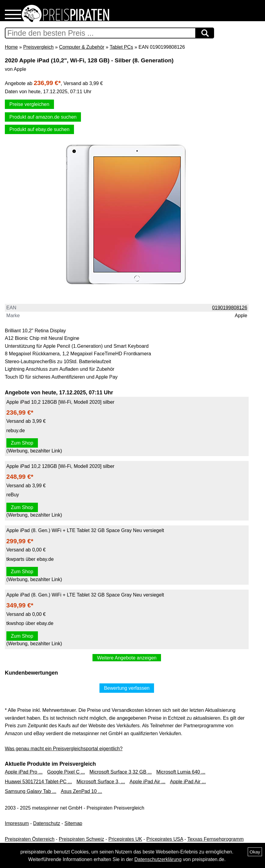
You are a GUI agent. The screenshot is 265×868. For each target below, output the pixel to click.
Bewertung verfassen (127, 688)
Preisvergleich (38, 47)
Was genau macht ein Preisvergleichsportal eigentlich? (64, 749)
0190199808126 (230, 308)
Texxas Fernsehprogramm (216, 839)
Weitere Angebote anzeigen (127, 658)
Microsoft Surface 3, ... (101, 782)
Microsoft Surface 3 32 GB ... (121, 772)
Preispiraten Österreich (30, 839)
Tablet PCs (121, 47)
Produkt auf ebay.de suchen (39, 129)
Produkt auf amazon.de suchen (43, 117)
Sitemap (74, 823)
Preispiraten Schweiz (81, 839)
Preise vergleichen (29, 104)
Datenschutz (47, 823)
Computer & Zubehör (82, 47)
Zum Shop (22, 443)
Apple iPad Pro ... (24, 772)
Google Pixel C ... (66, 772)
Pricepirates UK (125, 839)
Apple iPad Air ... (147, 782)
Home (11, 47)
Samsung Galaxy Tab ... (31, 791)
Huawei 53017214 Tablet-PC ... (38, 782)
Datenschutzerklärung (158, 859)
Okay (255, 852)
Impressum (17, 823)
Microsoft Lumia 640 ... (181, 772)
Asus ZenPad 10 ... (82, 791)
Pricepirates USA (165, 839)
